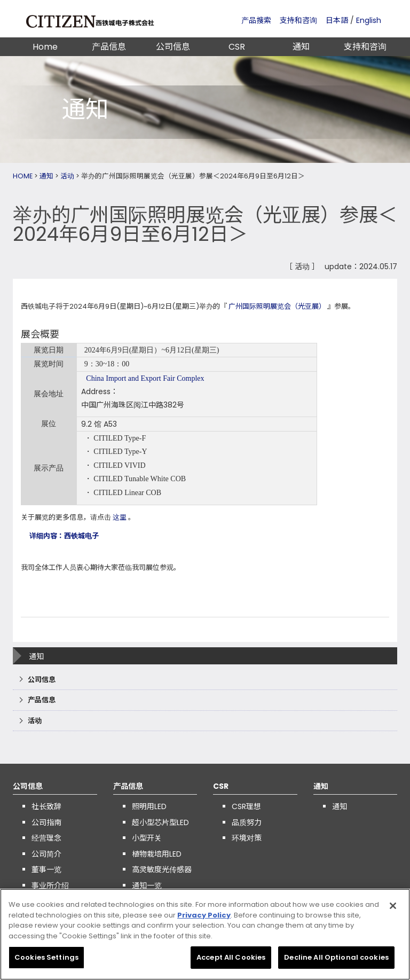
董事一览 (46, 869)
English (369, 20)
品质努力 (247, 822)
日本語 (337, 20)
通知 (301, 47)
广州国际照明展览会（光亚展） (277, 306)
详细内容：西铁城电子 (64, 536)
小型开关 (147, 838)
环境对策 (247, 838)
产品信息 (109, 47)
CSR (237, 47)
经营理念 (46, 838)
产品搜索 (256, 20)
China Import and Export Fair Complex (145, 378)
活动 (67, 176)
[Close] (393, 910)
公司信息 (173, 47)
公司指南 (46, 822)
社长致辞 (46, 806)
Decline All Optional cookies (336, 962)
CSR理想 (246, 806)
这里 (120, 517)
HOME (23, 176)
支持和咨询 (298, 20)
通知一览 (147, 885)
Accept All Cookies (231, 962)
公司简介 (46, 854)
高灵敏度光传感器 (162, 869)
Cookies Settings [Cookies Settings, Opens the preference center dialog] (46, 962)
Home (45, 47)
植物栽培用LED (157, 854)
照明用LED (149, 806)
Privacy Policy (204, 919)
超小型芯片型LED (160, 822)
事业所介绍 (50, 885)
